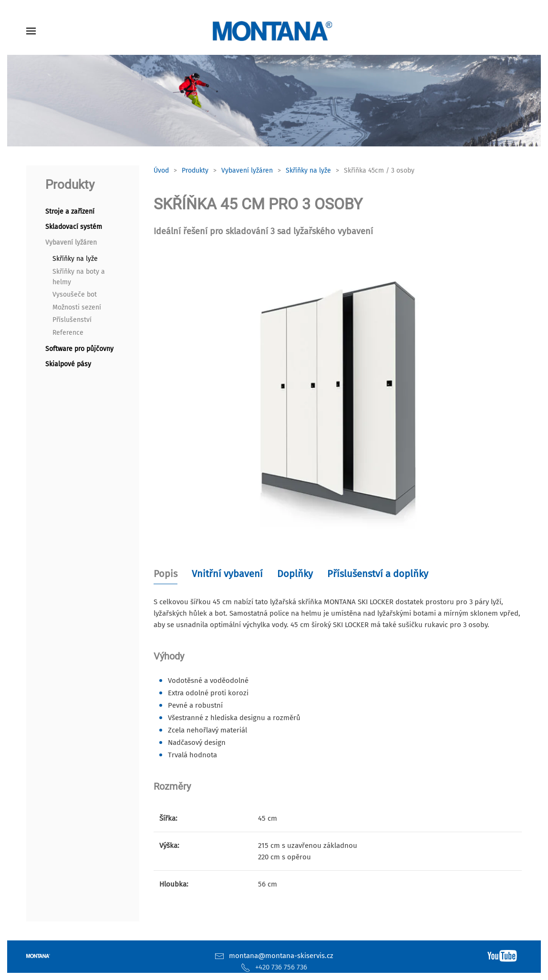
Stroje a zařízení (70, 211)
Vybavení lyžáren (71, 242)
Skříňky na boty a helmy (79, 277)
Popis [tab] (165, 574)
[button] (31, 31)
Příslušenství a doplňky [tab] (378, 574)
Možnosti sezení (77, 307)
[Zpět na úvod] (274, 31)
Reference (68, 333)
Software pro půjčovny (79, 349)
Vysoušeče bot (75, 294)
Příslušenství (72, 320)
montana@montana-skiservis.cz (281, 956)
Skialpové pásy (68, 364)
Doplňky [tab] (295, 574)
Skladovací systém (74, 227)
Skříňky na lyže (75, 259)
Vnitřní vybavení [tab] (227, 574)
